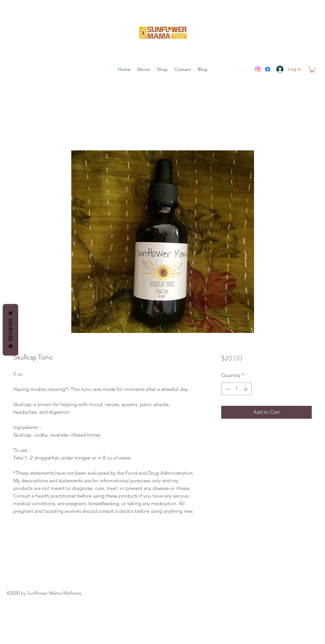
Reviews (10, 330)
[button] (312, 69)
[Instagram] (258, 69)
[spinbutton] (236, 389)
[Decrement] (227, 389)
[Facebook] (268, 69)
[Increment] (246, 389)
